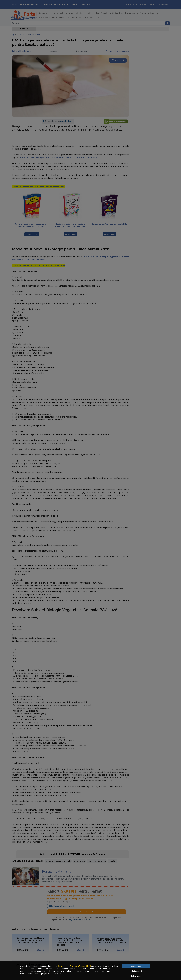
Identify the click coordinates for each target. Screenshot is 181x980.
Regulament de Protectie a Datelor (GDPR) (75, 966)
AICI (26, 974)
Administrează (136, 971)
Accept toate (136, 966)
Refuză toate (136, 976)
